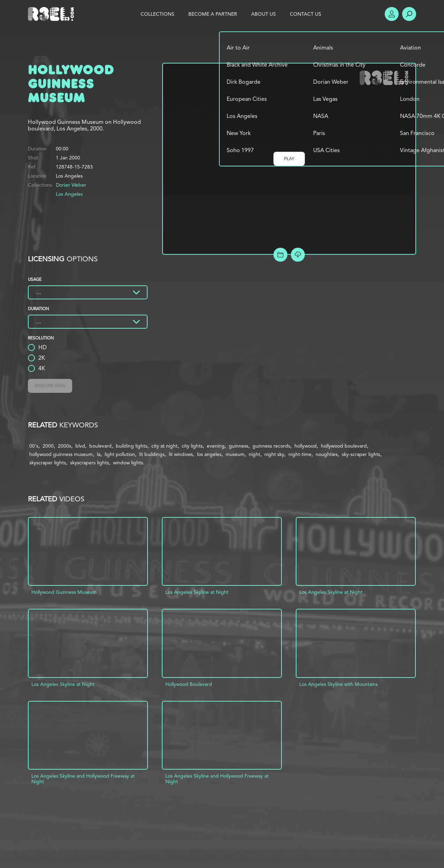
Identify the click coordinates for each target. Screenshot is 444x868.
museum (235, 454)
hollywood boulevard (344, 446)
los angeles (209, 454)
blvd (80, 446)
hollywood (306, 446)
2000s (65, 446)
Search (409, 14)
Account (392, 14)
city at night (164, 446)
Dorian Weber (71, 185)
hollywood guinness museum (61, 454)
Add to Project (280, 255)
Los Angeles (69, 194)
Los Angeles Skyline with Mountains (338, 684)
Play (289, 159)
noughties (327, 454)
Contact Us (306, 14)
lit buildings (152, 454)
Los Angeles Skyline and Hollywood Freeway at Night (83, 779)
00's (34, 446)
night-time (300, 454)
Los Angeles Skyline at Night (197, 592)
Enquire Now (50, 386)
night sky (274, 454)
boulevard (100, 446)
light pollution (120, 454)
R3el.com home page (52, 14)
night (254, 454)
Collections (157, 14)
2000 (48, 446)
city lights (192, 446)
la (99, 454)
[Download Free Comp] (298, 255)
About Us (264, 14)
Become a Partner (213, 14)
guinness (239, 446)
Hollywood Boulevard (189, 684)
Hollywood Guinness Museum (64, 592)
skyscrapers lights (89, 463)
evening (216, 446)
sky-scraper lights (361, 454)
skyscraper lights (48, 463)
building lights (131, 446)
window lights (128, 463)
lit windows (181, 454)
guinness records (271, 446)
